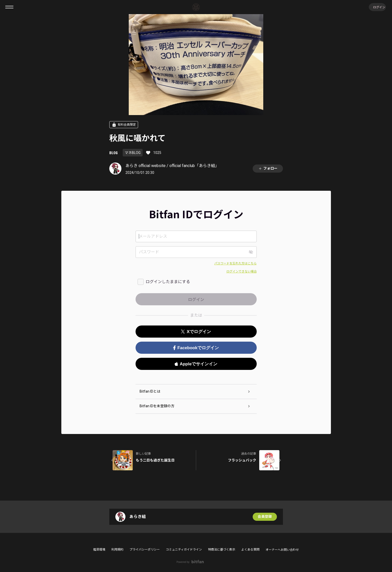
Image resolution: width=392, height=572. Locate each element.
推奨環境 (99, 550)
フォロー (268, 168)
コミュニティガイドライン (184, 550)
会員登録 (265, 517)
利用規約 (117, 550)
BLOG (113, 153)
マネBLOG (133, 153)
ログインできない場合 (242, 271)
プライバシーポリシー (145, 550)
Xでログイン (196, 332)
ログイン (377, 7)
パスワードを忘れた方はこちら (236, 263)
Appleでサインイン (196, 364)
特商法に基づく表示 (222, 550)
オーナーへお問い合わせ (282, 550)
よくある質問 (250, 550)
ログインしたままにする (168, 282)
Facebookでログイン (196, 348)
